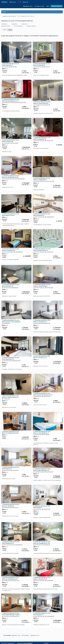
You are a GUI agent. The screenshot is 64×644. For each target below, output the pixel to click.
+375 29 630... (26, 108)
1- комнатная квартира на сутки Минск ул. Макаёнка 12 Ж (42, 321)
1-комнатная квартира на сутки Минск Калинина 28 (42, 215)
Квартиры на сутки (28, 6)
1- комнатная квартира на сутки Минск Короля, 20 (11, 468)
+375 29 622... (26, 329)
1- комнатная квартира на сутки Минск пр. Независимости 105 (11, 176)
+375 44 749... (57, 187)
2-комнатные (14, 24)
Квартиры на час (16, 635)
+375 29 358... (57, 402)
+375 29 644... (57, 329)
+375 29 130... (57, 73)
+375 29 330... (26, 221)
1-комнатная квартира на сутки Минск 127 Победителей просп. (10, 432)
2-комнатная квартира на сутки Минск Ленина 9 (42, 507)
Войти (48, 6)
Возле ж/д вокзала (18, 26)
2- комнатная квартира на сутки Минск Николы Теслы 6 (11, 215)
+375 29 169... (26, 73)
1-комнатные (4, 24)
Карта (10, 30)
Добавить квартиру (57, 6)
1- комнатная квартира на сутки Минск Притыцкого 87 (11, 358)
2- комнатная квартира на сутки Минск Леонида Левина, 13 (42, 250)
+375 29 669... (26, 551)
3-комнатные (24, 24)
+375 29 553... (26, 405)
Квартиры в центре (6, 26)
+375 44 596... (26, 586)
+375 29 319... (26, 294)
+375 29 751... (26, 185)
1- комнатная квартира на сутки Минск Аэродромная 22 (42, 138)
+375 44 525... (57, 440)
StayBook (4, 2)
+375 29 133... (57, 515)
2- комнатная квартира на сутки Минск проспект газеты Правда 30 (11, 321)
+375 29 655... (57, 551)
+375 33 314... (57, 478)
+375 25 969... (57, 622)
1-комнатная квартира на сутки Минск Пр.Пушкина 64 (42, 64)
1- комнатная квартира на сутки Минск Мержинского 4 (11, 542)
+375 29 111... (26, 439)
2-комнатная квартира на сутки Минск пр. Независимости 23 (10, 578)
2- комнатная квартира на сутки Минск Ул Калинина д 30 (11, 250)
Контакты (30, 643)
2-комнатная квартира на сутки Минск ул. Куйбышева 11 (42, 179)
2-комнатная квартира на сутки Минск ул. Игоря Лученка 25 (42, 103)
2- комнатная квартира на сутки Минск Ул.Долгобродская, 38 (42, 470)
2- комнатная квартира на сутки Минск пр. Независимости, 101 (42, 542)
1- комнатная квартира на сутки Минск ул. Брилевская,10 (42, 578)
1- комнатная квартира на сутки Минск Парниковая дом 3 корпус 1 (11, 614)
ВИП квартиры (25, 635)
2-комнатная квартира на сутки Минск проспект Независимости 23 (43, 394)
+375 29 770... (26, 149)
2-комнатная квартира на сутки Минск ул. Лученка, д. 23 (42, 357)
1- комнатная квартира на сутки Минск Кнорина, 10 (42, 614)
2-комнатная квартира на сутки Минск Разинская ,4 (10, 64)
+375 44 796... (57, 111)
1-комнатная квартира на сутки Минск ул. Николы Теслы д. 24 (10, 397)
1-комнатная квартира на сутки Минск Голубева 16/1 (10, 141)
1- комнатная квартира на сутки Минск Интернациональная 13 (11, 100)
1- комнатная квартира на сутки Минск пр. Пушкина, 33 (11, 505)
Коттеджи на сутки (39, 6)
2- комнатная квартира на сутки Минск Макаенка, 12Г (11, 285)
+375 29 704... (57, 586)
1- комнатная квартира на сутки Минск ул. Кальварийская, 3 (42, 432)
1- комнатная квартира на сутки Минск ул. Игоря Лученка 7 (42, 285)
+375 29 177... (26, 367)
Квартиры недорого (31, 26)
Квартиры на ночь (35, 635)
